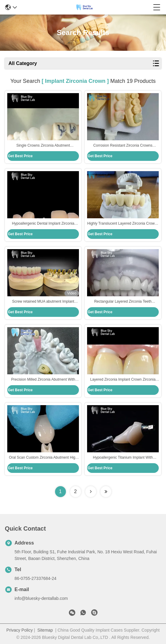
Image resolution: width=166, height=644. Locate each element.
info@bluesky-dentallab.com (41, 598)
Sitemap (45, 630)
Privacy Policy (20, 630)
